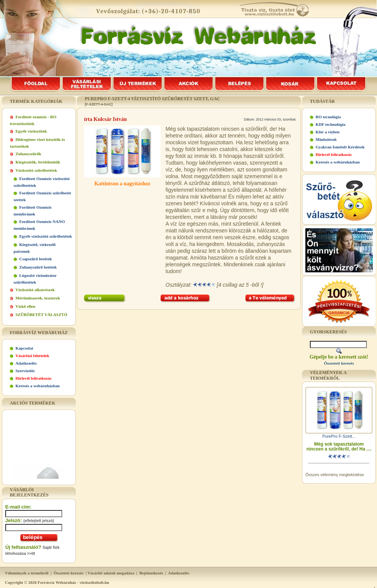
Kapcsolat (24, 348)
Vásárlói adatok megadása (111, 573)
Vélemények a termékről (27, 573)
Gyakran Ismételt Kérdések (340, 147)
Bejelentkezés (151, 573)
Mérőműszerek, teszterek (38, 298)
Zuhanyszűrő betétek (38, 267)
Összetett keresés (69, 573)
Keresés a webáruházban (38, 386)
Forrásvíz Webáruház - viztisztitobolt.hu (74, 582)
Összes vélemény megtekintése (335, 475)
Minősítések (326, 139)
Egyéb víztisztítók (31, 131)
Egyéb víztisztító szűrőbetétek (46, 236)
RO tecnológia (328, 117)
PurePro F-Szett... (339, 436)
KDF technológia (330, 124)
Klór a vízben (327, 132)
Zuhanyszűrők (28, 154)
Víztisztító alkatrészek (35, 290)
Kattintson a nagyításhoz (122, 184)
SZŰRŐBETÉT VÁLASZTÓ (41, 315)
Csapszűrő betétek (35, 259)
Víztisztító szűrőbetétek (36, 170)
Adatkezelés (26, 363)
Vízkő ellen (25, 306)
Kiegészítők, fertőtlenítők (38, 162)
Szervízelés (25, 371)
